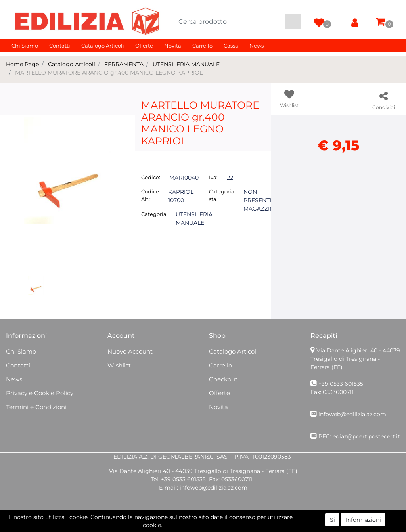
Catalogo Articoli (103, 46)
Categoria (154, 214)
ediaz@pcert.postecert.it (366, 436)
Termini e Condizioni (36, 407)
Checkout (223, 379)
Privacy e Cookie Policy (40, 393)
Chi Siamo (25, 46)
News (257, 46)
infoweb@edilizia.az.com (352, 414)
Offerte (144, 46)
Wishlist (119, 365)
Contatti (60, 46)
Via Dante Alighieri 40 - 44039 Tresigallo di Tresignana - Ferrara (355, 359)
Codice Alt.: (150, 195)
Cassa (231, 46)
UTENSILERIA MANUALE (186, 64)
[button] (293, 21)
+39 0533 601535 (341, 384)
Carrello (202, 46)
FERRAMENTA (124, 64)
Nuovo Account (130, 351)
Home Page (22, 64)
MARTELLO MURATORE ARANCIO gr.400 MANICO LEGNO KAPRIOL (109, 73)
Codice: (151, 177)
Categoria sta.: (222, 195)
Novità (173, 46)
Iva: (213, 177)
